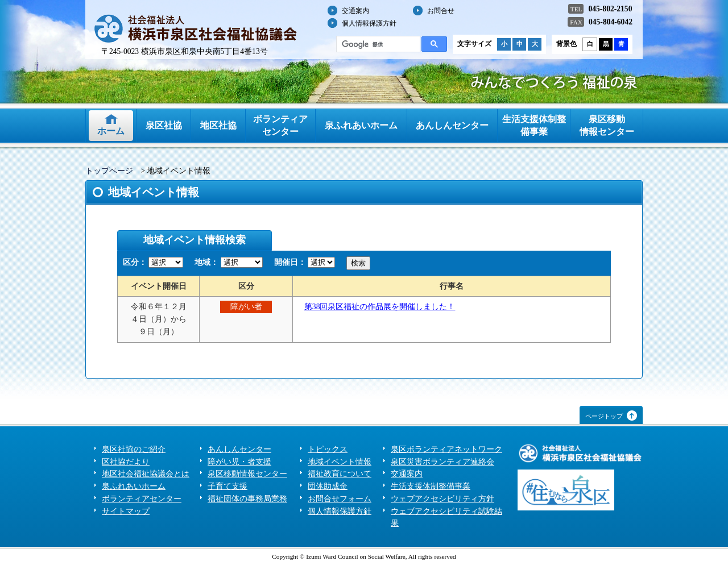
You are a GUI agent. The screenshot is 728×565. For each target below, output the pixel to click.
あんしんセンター (452, 125)
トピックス (328, 449)
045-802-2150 (610, 9)
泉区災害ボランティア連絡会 (442, 462)
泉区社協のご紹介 (134, 449)
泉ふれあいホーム (361, 125)
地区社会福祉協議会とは (146, 474)
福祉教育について (340, 474)
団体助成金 (328, 486)
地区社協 (218, 125)
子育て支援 (227, 486)
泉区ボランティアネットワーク (446, 449)
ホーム (111, 131)
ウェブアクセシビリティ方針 (442, 499)
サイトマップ (126, 511)
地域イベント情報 (340, 462)
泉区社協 (164, 125)
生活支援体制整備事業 (534, 125)
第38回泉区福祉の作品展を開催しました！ (380, 307)
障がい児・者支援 (239, 462)
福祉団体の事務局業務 (247, 499)
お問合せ (441, 11)
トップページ (109, 171)
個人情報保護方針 (369, 23)
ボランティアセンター (280, 125)
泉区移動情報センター (607, 125)
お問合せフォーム (340, 499)
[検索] (377, 44)
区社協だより (126, 462)
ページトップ (604, 416)
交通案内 (355, 11)
